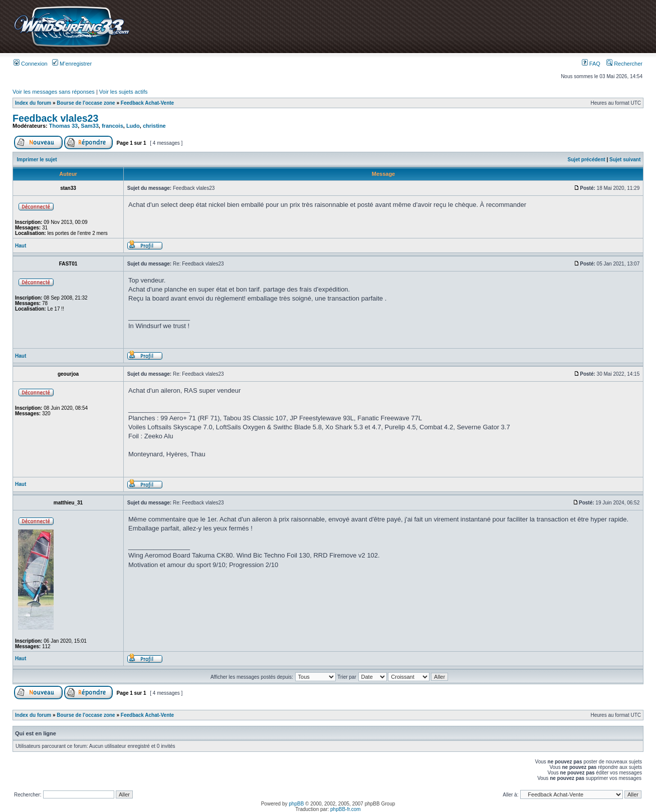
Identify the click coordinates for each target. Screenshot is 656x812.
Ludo (133, 126)
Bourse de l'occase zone (86, 103)
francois (113, 126)
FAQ (591, 64)
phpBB (296, 804)
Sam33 (89, 126)
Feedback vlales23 (55, 118)
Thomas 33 (63, 126)
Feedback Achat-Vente (147, 103)
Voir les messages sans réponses (54, 92)
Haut (21, 246)
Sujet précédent (587, 160)
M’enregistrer (72, 64)
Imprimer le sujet (37, 160)
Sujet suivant (625, 160)
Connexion (31, 64)
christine (154, 126)
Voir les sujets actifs (124, 92)
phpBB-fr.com (346, 809)
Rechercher (624, 64)
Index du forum (33, 103)
